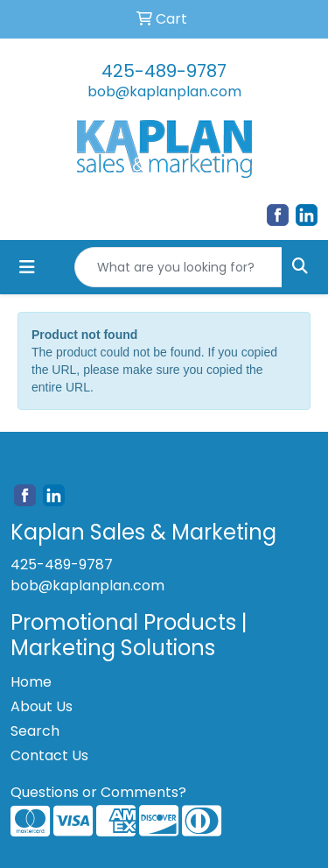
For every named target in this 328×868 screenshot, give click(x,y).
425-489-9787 (164, 71)
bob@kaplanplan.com (164, 92)
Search (35, 731)
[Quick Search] (178, 267)
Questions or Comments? (98, 792)
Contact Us (49, 755)
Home (31, 682)
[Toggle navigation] (27, 267)
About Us (42, 706)
